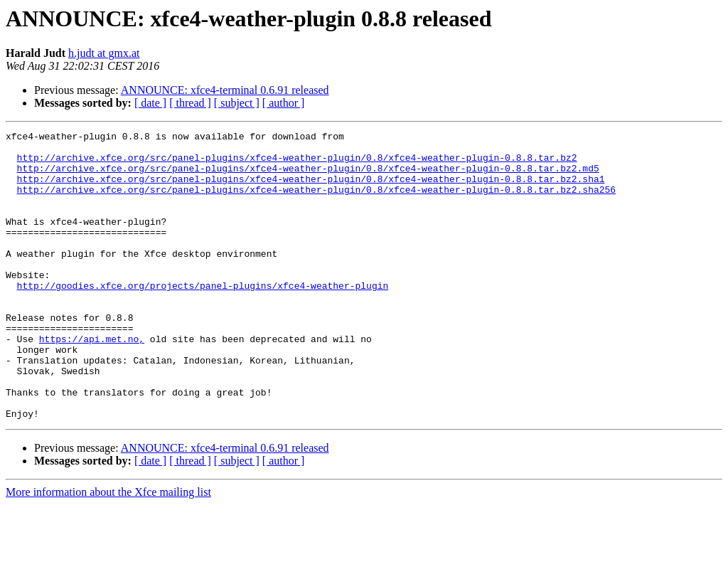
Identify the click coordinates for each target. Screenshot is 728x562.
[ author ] (284, 103)
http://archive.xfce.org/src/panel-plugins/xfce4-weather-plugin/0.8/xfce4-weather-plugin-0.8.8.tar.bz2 (297, 164)
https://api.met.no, (92, 381)
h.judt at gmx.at (104, 53)
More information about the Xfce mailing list (108, 550)
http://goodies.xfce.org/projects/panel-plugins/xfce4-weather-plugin (203, 317)
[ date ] (150, 103)
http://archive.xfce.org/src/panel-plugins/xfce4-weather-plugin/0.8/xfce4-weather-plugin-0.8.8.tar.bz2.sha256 (316, 202)
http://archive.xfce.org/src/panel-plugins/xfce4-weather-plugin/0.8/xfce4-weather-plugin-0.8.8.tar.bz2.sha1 (311, 189)
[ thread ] (190, 103)
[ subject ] (237, 103)
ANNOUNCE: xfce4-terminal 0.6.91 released (225, 90)
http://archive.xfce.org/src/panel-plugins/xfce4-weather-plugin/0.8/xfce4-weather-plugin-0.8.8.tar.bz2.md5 (308, 176)
